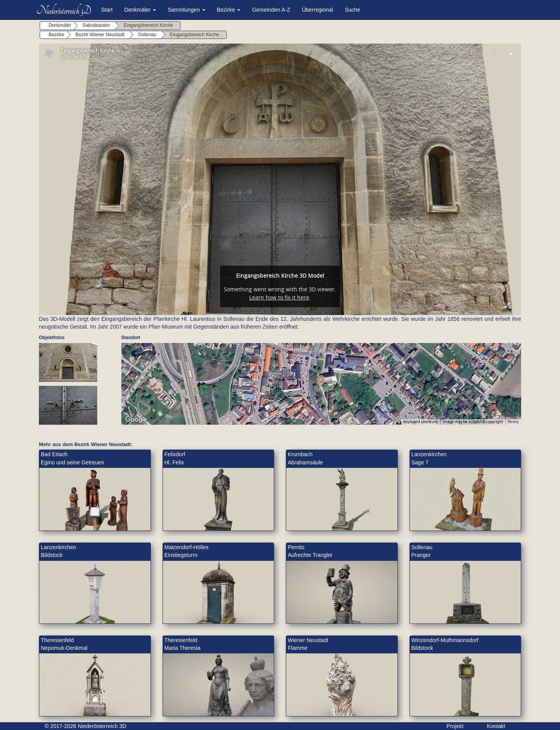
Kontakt (496, 726)
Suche (352, 10)
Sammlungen (186, 10)
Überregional (317, 10)
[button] (321, 379)
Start (107, 10)
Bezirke (229, 10)
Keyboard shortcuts (421, 422)
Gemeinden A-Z (271, 10)
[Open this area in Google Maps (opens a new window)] (136, 420)
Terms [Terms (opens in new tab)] (513, 422)
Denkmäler (140, 10)
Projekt (455, 726)
